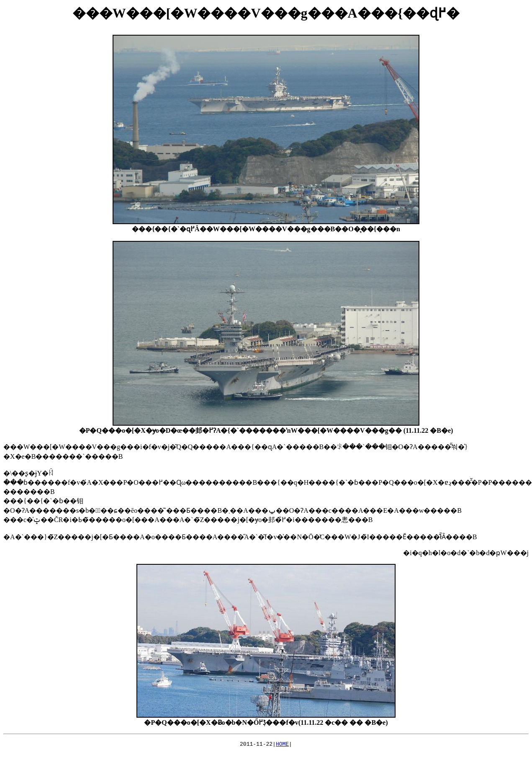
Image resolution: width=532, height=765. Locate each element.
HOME (282, 745)
